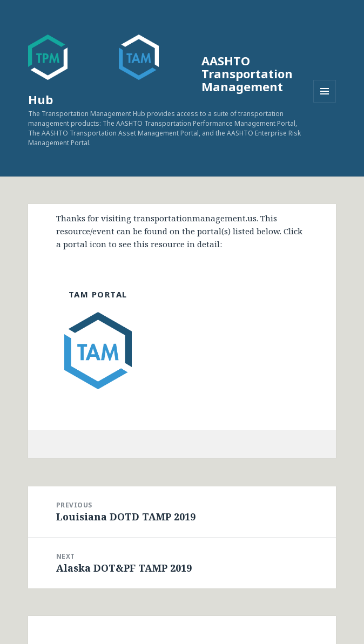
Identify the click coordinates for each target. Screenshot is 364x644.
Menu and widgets (325, 102)
